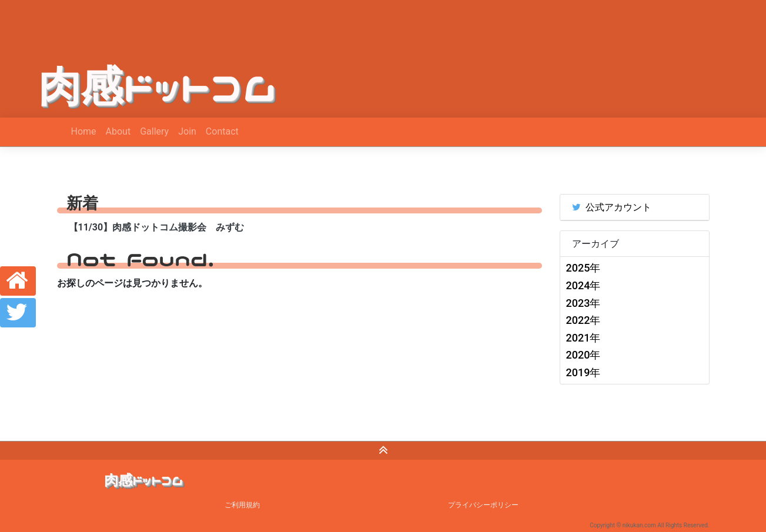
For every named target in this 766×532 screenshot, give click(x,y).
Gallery (154, 131)
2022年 (583, 320)
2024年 (583, 285)
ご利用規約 (242, 505)
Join (187, 131)
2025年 (583, 268)
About (118, 131)
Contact (222, 131)
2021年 (583, 338)
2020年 (583, 355)
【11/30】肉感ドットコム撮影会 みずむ (157, 227)
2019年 (583, 372)
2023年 (583, 303)
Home (84, 131)
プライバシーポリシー (483, 505)
